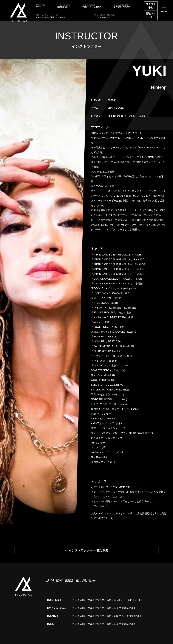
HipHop (159, 87)
